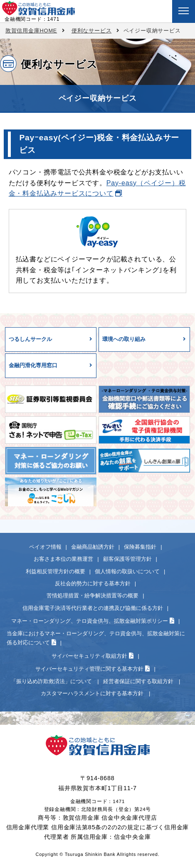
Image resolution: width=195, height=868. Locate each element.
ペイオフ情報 (45, 547)
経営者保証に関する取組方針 (139, 681)
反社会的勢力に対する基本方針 (93, 583)
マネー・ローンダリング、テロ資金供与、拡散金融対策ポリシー (90, 621)
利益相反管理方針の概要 (56, 571)
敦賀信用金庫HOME (31, 31)
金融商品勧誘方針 (93, 547)
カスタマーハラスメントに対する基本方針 (93, 693)
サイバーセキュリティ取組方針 (89, 656)
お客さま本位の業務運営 (63, 559)
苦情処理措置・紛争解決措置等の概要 (93, 596)
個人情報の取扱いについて (127, 571)
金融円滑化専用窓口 (33, 365)
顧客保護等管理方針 (127, 559)
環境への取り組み (124, 339)
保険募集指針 (140, 547)
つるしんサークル (30, 339)
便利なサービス (92, 31)
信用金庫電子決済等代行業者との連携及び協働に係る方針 (93, 608)
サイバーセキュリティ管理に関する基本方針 (89, 669)
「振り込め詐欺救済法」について (52, 681)
